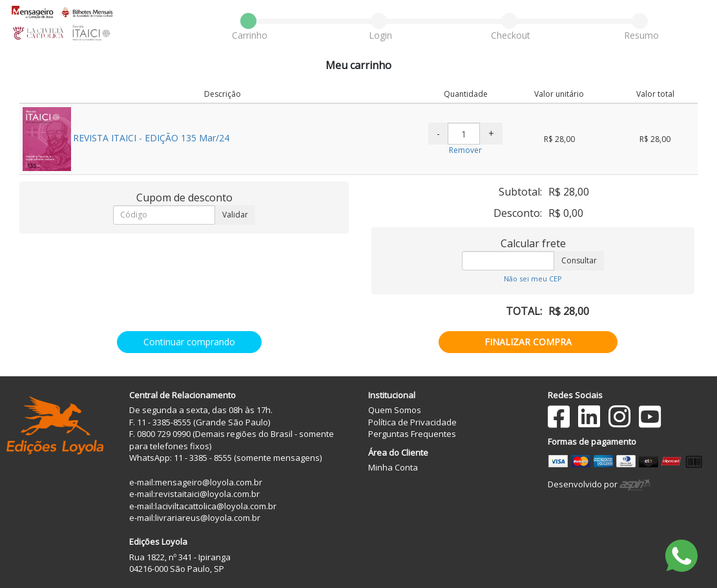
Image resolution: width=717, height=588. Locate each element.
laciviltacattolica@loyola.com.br (216, 506)
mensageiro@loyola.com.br (209, 482)
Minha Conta (393, 467)
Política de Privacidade (412, 422)
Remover (465, 150)
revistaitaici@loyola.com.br (207, 494)
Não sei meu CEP (533, 279)
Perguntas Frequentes (412, 434)
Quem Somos (395, 410)
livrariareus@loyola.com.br (208, 518)
